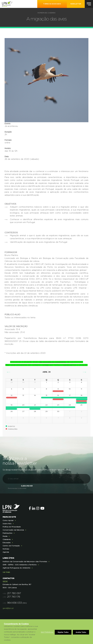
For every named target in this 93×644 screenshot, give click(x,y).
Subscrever (27, 486)
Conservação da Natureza (13, 530)
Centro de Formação (11, 546)
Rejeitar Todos (63, 632)
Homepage (42, 13)
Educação (7, 543)
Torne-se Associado (52, 4)
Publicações (7, 533)
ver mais (6, 572)
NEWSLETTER (76, 4)
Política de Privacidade (12, 527)
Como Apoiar (8, 520)
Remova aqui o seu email (17, 488)
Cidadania (7, 539)
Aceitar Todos (81, 632)
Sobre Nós (7, 524)
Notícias (6, 549)
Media (5, 536)
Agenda (52, 13)
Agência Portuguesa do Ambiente (16, 568)
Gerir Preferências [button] (47, 632)
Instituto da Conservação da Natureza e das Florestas (25, 562)
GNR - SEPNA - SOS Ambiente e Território (20, 565)
